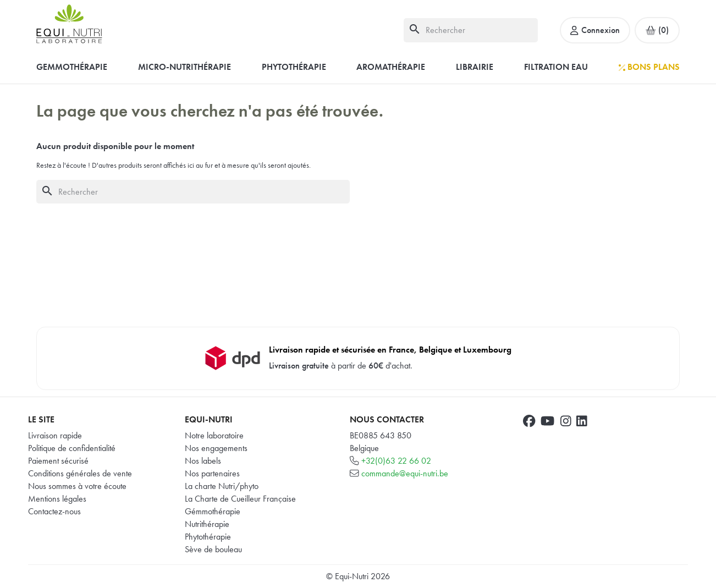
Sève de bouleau (213, 549)
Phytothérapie (208, 537)
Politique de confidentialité (72, 448)
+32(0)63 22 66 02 (396, 461)
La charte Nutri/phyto (222, 486)
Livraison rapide (55, 435)
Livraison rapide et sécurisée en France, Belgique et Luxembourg (390, 350)
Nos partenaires (212, 473)
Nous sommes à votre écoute (77, 486)
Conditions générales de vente (80, 473)
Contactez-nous (54, 511)
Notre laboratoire (214, 435)
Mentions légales (57, 499)
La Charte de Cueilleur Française (240, 499)
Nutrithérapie (207, 524)
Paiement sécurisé (58, 461)
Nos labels (203, 461)
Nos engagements (216, 448)
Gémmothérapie (213, 511)
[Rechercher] (471, 30)
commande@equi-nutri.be (405, 473)
